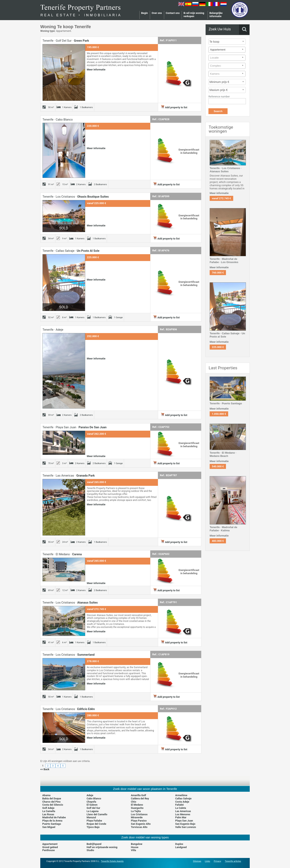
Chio (134, 802)
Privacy (217, 861)
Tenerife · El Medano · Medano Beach (223, 454)
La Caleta (181, 808)
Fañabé (179, 805)
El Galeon (92, 805)
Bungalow (137, 844)
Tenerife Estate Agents (112, 861)
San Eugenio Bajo (185, 824)
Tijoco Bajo (93, 827)
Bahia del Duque (52, 798)
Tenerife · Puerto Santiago (226, 403)
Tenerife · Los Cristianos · (76, 197)
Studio (90, 850)
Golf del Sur (93, 808)
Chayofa (91, 802)
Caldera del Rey (140, 798)
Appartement (50, 844)
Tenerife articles (233, 861)
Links (208, 861)
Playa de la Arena (52, 821)
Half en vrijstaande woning (102, 847)
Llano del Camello (97, 814)
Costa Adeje (182, 802)
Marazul (91, 817)
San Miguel (49, 827)
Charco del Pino (51, 802)
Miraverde (137, 817)
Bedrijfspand (94, 844)
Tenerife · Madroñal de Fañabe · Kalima (223, 529)
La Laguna (93, 811)
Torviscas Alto (139, 827)
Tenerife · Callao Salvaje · (71, 251)
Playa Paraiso (139, 821)
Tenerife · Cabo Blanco (58, 120)
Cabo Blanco (94, 798)
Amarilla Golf (138, 795)
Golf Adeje (48, 808)
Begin (144, 13)
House (135, 847)
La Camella (49, 811)
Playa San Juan (184, 821)
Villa (133, 850)
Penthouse (49, 850)
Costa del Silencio (53, 805)
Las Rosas (48, 814)
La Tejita (136, 811)
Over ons (157, 13)
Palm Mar (181, 817)
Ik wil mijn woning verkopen (194, 15)
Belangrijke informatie (216, 15)
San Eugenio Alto (141, 824)
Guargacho (137, 808)
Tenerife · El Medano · (62, 554)
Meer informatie (96, 70)
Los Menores (183, 814)
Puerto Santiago (52, 824)
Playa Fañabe (94, 821)
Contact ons (173, 13)
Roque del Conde (96, 824)
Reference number (219, 97)
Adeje (90, 795)
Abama (46, 795)
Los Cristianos (139, 814)
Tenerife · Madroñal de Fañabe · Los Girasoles (224, 261)
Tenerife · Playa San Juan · (75, 427)
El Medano (137, 805)
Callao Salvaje (183, 798)
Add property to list (174, 107)
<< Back (45, 769)
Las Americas (183, 811)
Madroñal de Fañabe (54, 817)
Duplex (179, 844)
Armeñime (181, 795)
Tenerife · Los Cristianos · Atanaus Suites (226, 170)
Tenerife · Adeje (53, 330)
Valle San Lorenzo (186, 827)
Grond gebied (50, 847)
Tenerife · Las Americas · (69, 476)
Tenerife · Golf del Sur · (66, 41)
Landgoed (181, 847)
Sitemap (197, 861)
